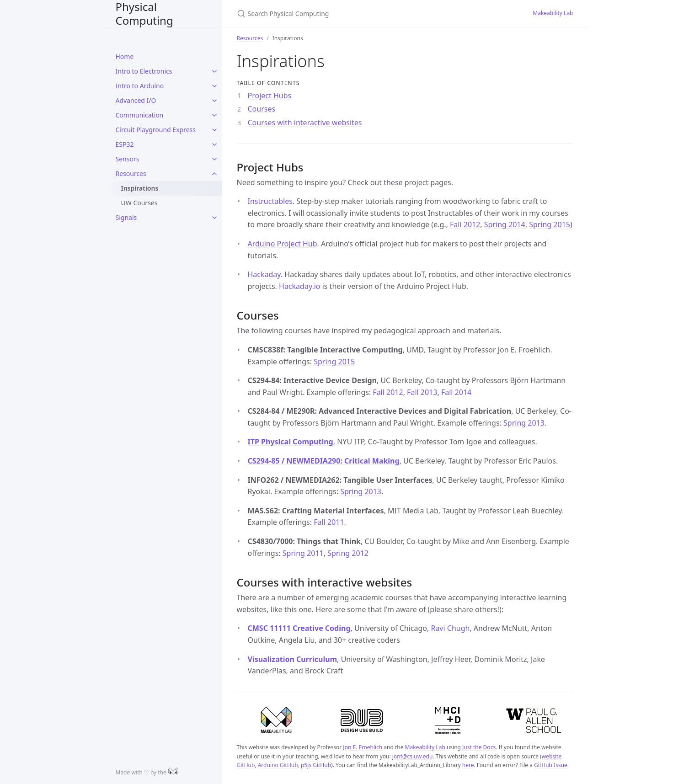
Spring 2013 (524, 423)
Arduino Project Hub (283, 244)
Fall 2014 (456, 392)
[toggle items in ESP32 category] (214, 144)
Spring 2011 (303, 553)
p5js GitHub (316, 765)
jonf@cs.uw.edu (413, 756)
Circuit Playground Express (156, 130)
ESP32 (125, 144)
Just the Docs (479, 747)
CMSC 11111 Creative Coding (299, 628)
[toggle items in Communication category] (214, 115)
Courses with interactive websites (305, 123)
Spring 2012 (348, 553)
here (468, 765)
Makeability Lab (553, 13)
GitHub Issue (551, 765)
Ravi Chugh (450, 628)
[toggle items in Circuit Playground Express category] (214, 130)
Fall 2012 (465, 224)
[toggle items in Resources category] (214, 174)
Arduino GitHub (278, 765)
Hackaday (264, 274)
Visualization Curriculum (293, 659)
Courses (262, 109)
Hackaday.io (299, 286)
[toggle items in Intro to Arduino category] (214, 86)
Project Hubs (270, 96)
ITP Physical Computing (291, 442)
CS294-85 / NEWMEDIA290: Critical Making (324, 461)
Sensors (128, 159)
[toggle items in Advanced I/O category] (214, 101)
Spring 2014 (505, 224)
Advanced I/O (136, 100)
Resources (131, 173)
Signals (126, 217)
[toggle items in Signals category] (214, 218)
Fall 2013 (422, 392)
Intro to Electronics (144, 71)
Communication (140, 115)
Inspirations (140, 188)
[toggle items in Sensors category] (214, 159)
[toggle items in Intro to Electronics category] (214, 71)
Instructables (270, 201)
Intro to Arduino (140, 86)
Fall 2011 (329, 522)
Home (125, 56)
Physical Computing (144, 13)
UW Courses (139, 203)
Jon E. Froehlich (363, 747)
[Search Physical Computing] (345, 13)
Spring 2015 (550, 224)
